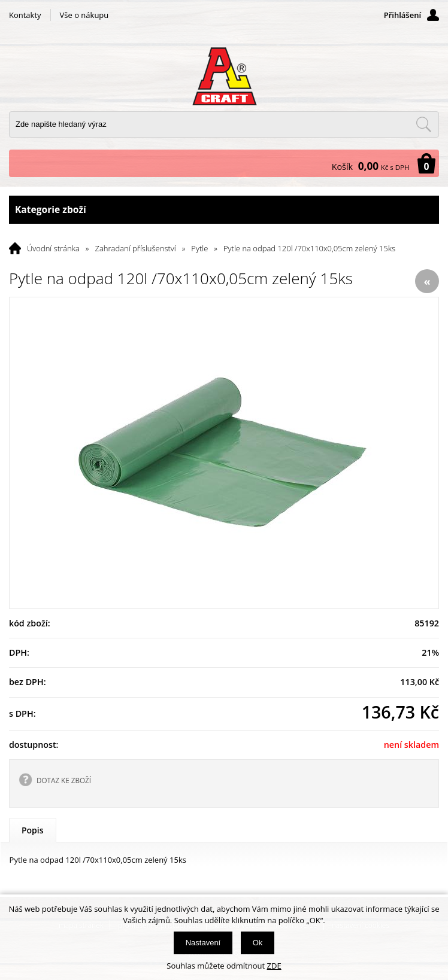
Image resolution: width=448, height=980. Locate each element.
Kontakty (25, 15)
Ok (258, 943)
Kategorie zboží (224, 210)
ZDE (274, 966)
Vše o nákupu (84, 15)
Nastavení (203, 943)
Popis (33, 830)
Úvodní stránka (53, 248)
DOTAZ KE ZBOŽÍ (64, 780)
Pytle (199, 248)
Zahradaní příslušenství (136, 248)
